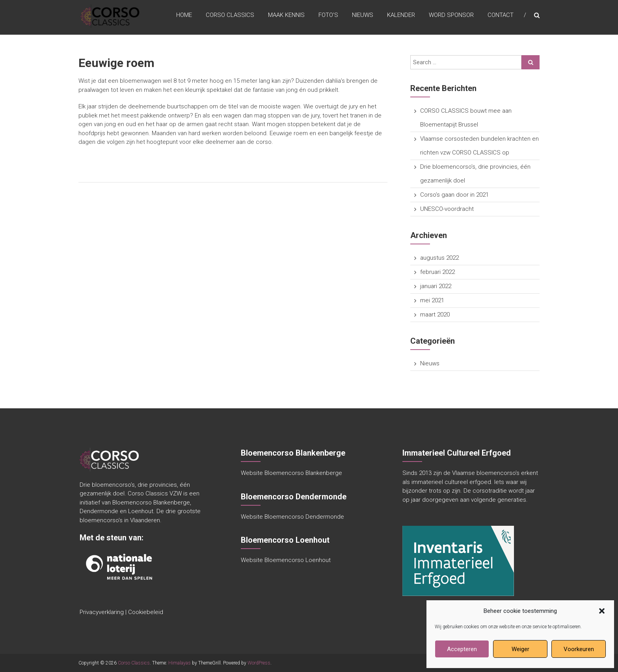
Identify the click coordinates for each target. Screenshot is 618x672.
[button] (602, 611)
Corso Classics (230, 15)
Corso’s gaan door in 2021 (454, 195)
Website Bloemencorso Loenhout (286, 560)
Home (184, 15)
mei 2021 (432, 300)
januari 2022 (436, 286)
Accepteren (462, 649)
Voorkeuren (579, 649)
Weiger (520, 649)
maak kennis (286, 15)
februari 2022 (437, 272)
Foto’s (328, 15)
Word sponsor (451, 15)
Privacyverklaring (102, 612)
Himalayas (180, 663)
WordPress (259, 663)
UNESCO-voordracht (447, 209)
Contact (501, 15)
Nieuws (363, 15)
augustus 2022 (439, 258)
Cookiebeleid (146, 612)
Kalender (401, 15)
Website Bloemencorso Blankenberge (291, 473)
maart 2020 (435, 315)
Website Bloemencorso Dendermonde (292, 517)
